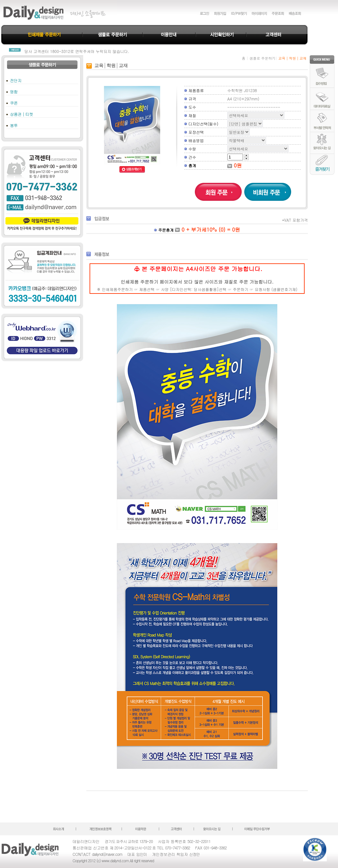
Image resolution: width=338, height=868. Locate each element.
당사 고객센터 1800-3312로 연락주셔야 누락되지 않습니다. (77, 51)
